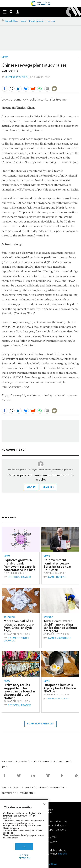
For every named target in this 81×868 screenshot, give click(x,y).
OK (24, 847)
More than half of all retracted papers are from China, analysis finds (19, 626)
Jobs (24, 21)
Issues (46, 761)
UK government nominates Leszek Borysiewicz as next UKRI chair (57, 565)
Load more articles (40, 724)
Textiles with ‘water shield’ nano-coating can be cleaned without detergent (60, 626)
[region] (24, 834)
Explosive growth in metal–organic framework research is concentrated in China (20, 565)
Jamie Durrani (57, 577)
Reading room (37, 21)
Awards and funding (56, 821)
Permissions (26, 793)
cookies (62, 854)
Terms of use (57, 787)
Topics (35, 761)
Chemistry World (17, 77)
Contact (16, 787)
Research (9, 617)
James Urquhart (59, 638)
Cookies (42, 787)
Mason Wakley (58, 699)
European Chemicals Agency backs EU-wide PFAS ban (60, 688)
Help (4, 787)
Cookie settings (24, 857)
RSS (3, 767)
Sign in (31, 487)
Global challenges (56, 826)
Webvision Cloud (49, 864)
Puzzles (51, 21)
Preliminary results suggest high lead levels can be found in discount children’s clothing (19, 691)
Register (48, 487)
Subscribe (7, 761)
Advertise (22, 761)
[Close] (44, 804)
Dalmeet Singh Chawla (16, 639)
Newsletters (12, 21)
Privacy (29, 787)
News (5, 57)
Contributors (61, 761)
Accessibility (9, 793)
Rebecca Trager (19, 577)
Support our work (56, 830)
